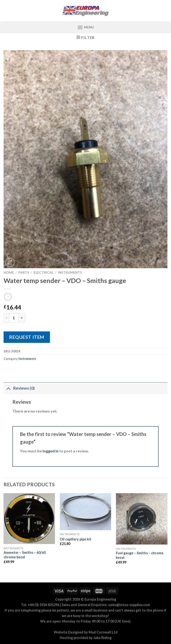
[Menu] (85, 27)
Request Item (27, 337)
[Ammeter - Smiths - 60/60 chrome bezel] (29, 519)
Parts (24, 272)
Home (9, 272)
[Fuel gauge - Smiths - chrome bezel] (142, 519)
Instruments (70, 272)
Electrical (44, 272)
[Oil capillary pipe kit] (85, 512)
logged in (51, 451)
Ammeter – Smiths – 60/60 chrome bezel (25, 555)
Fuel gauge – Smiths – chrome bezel (140, 555)
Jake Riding (102, 638)
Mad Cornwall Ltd (103, 632)
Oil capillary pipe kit (76, 539)
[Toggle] (8, 388)
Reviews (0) (19, 388)
